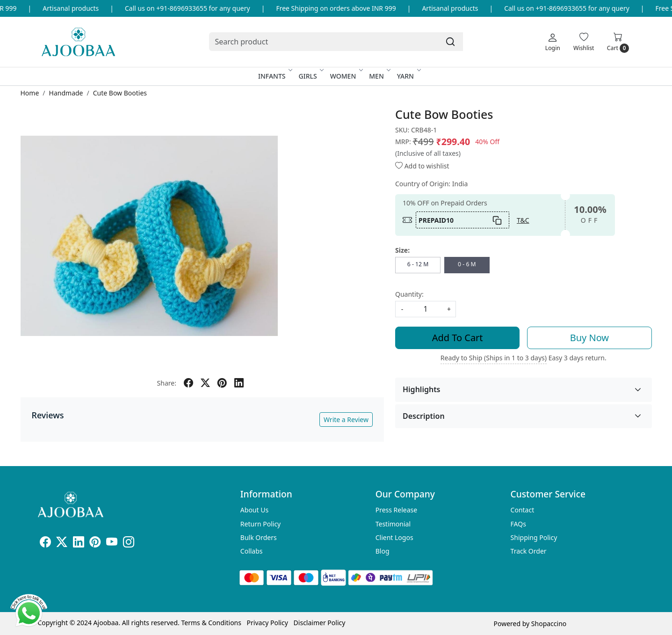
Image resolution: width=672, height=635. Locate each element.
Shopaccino (549, 624)
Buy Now (589, 338)
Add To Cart (458, 338)
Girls (311, 76)
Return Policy (260, 524)
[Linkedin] (79, 544)
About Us (254, 510)
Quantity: (409, 294)
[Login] (553, 42)
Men (379, 76)
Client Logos (394, 537)
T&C (523, 220)
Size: (402, 250)
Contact (523, 510)
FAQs (518, 524)
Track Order (529, 551)
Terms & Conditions (211, 623)
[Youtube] (112, 544)
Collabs (252, 551)
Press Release (397, 510)
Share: (167, 383)
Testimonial (393, 524)
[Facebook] (45, 544)
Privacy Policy (267, 623)
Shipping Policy (534, 537)
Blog (383, 551)
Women (346, 76)
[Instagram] (129, 544)
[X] (62, 544)
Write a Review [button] (346, 420)
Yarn (408, 76)
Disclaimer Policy (320, 623)
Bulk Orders (259, 537)
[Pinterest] (95, 544)
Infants (275, 76)
